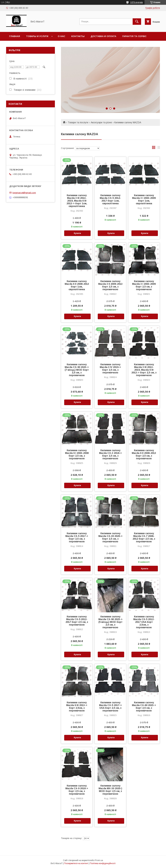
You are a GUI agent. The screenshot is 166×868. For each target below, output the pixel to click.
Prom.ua (99, 860)
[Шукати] (137, 22)
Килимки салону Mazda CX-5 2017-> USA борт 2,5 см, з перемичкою (110, 707)
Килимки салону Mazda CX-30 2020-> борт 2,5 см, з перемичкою (110, 537)
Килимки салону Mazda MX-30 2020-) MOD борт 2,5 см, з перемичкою (110, 790)
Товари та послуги (78, 122)
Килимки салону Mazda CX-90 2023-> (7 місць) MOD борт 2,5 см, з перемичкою (77, 370)
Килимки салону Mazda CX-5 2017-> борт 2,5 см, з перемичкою (77, 537)
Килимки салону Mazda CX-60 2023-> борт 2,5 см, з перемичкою (144, 707)
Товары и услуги (37, 36)
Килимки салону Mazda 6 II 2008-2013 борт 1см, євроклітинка (77, 285)
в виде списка (158, 148)
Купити (77, 233)
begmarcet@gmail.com (24, 193)
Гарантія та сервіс (134, 36)
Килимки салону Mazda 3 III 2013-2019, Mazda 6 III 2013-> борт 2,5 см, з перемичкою (144, 370)
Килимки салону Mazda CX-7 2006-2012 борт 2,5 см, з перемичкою (144, 537)
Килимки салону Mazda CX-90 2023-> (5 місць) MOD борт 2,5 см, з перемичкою (110, 622)
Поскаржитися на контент (76, 863)
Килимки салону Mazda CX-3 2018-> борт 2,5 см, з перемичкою (110, 454)
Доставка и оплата (103, 36)
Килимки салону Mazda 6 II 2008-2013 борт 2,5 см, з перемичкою (144, 454)
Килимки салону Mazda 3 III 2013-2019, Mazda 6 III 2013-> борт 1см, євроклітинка (77, 201)
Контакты (78, 36)
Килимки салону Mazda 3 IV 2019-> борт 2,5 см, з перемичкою (110, 368)
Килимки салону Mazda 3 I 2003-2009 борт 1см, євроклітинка (144, 199)
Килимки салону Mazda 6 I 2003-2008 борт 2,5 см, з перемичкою (77, 454)
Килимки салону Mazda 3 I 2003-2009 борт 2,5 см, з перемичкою (144, 285)
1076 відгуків (137, 2)
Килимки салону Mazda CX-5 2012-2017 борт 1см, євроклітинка (110, 199)
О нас (61, 36)
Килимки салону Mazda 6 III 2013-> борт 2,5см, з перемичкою (77, 707)
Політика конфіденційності (103, 863)
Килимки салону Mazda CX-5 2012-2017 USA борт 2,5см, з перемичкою (144, 622)
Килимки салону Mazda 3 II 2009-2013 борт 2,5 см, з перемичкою (110, 285)
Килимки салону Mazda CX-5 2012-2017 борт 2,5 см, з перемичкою (77, 621)
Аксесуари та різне (101, 122)
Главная (15, 36)
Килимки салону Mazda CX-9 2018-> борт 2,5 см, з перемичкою (77, 790)
